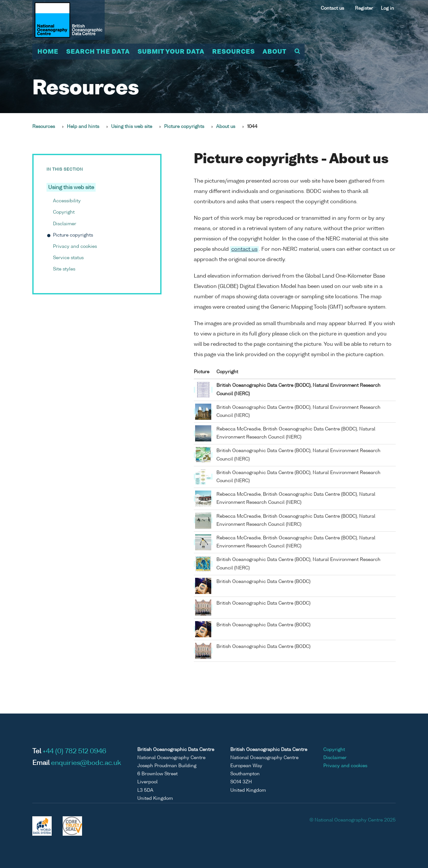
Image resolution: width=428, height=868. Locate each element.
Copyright (64, 212)
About (275, 52)
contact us (244, 249)
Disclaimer (65, 224)
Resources (234, 52)
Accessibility (67, 201)
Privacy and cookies (75, 247)
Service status (68, 258)
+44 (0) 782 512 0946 (74, 752)
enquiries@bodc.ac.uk (86, 763)
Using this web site (132, 127)
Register (364, 8)
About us (226, 127)
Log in (387, 8)
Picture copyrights (184, 127)
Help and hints (83, 127)
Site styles (64, 269)
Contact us (332, 8)
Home (48, 52)
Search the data (98, 52)
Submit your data (171, 52)
